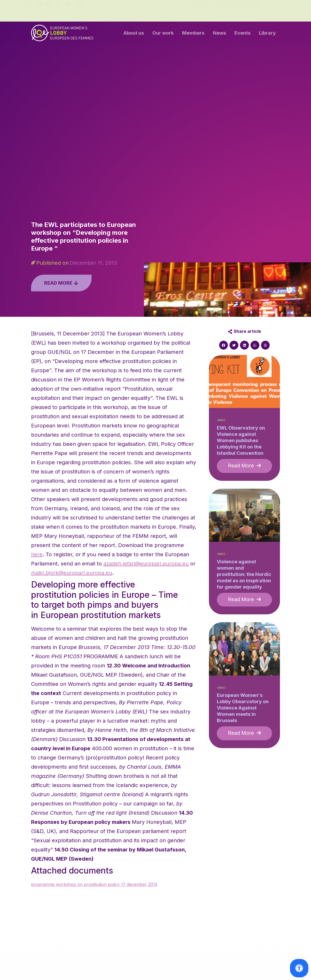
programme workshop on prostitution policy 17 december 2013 (94, 884)
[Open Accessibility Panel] (299, 968)
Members (193, 34)
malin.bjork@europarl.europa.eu (72, 573)
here (37, 554)
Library (267, 34)
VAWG (221, 420)
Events (242, 34)
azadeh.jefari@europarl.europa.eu (146, 564)
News (219, 34)
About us (134, 34)
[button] (224, 345)
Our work (163, 34)
